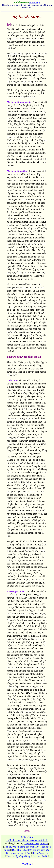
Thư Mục (27, 864)
